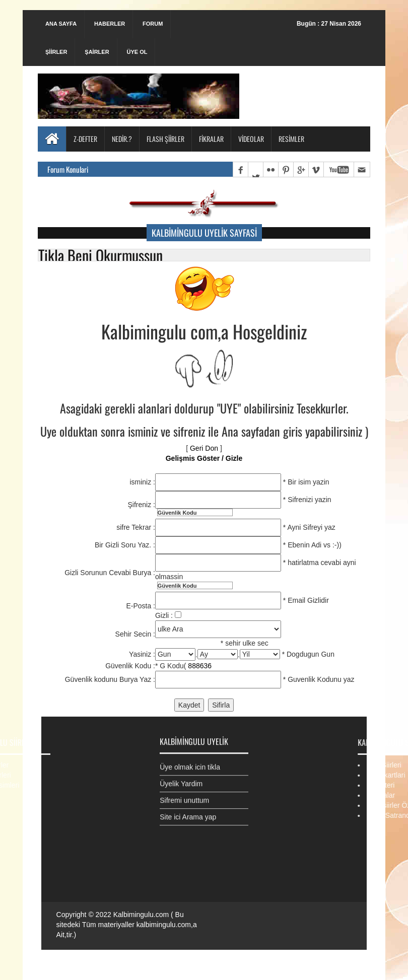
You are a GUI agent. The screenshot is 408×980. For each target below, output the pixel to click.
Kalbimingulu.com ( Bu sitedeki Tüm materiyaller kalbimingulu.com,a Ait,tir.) (127, 925)
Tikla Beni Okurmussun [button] (100, 255)
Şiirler (56, 52)
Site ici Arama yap (188, 812)
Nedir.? (122, 139)
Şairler (97, 52)
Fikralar (211, 139)
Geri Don (204, 448)
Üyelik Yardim (181, 779)
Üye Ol (137, 52)
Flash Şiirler (165, 139)
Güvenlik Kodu (177, 513)
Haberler (110, 24)
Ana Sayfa (61, 24)
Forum (153, 24)
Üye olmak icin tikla (190, 762)
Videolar (251, 139)
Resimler (291, 139)
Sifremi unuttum (184, 795)
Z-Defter (85, 139)
